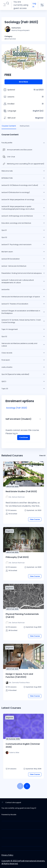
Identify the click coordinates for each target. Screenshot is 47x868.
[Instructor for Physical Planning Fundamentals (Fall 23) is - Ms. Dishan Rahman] (15, 623)
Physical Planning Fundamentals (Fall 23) (22, 616)
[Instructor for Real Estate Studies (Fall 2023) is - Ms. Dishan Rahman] (15, 497)
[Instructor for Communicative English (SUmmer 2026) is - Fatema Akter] (12, 753)
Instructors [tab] (25, 126)
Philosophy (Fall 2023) (17, 557)
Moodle (13, 815)
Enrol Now (23, 82)
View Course (35, 519)
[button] (8, 3)
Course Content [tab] (9, 126)
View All (42, 456)
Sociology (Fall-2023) (17, 408)
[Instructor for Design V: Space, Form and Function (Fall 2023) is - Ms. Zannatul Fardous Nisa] (18, 683)
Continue (24, 437)
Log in (34, 5)
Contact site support (13, 802)
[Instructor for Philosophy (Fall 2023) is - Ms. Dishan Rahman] (15, 563)
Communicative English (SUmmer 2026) (23, 745)
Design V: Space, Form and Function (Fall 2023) (19, 675)
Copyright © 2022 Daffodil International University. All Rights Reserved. (23, 862)
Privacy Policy (7, 855)
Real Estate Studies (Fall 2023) (21, 491)
